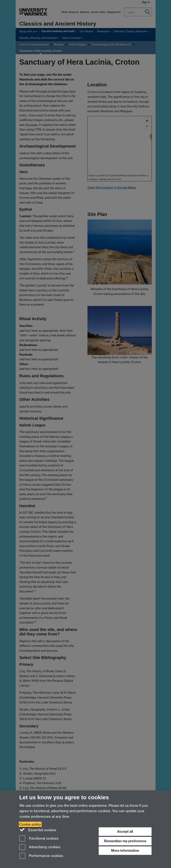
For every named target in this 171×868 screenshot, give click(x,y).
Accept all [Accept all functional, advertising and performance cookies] (125, 831)
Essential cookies (38, 830)
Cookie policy (30, 824)
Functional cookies (39, 839)
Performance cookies (41, 856)
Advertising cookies (40, 847)
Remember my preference (125, 841)
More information (125, 851)
